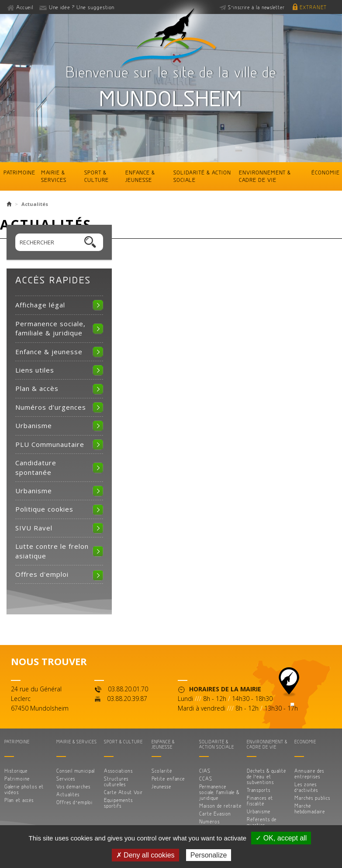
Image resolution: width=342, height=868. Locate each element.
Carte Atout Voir (123, 792)
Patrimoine (19, 172)
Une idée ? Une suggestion (82, 7)
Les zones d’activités (306, 787)
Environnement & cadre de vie (265, 176)
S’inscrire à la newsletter (256, 7)
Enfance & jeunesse (140, 176)
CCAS (206, 779)
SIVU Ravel (34, 528)
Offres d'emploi (42, 574)
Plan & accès (37, 388)
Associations (118, 771)
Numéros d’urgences (51, 407)
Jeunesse (161, 786)
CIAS (205, 771)
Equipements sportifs (118, 803)
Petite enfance (168, 779)
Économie (326, 172)
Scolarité (162, 771)
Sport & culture (97, 176)
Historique (16, 771)
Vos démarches (73, 786)
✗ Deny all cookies (145, 855)
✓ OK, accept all (281, 838)
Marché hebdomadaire (310, 809)
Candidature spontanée (36, 467)
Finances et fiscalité (260, 801)
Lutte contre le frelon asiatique (52, 551)
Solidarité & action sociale (202, 176)
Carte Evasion (215, 814)
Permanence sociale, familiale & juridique (50, 328)
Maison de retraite (220, 806)
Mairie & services (54, 176)
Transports (259, 790)
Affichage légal (40, 305)
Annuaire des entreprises (309, 774)
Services (66, 779)
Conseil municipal (76, 771)
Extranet (313, 7)
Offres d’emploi (74, 802)
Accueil (25, 7)
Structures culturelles (116, 781)
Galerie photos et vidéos (24, 789)
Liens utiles (35, 370)
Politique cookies (44, 509)
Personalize (209, 855)
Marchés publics (312, 798)
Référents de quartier (262, 822)
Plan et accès (19, 800)
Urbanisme (34, 425)
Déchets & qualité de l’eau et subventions (266, 776)
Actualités (68, 794)
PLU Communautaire (50, 444)
